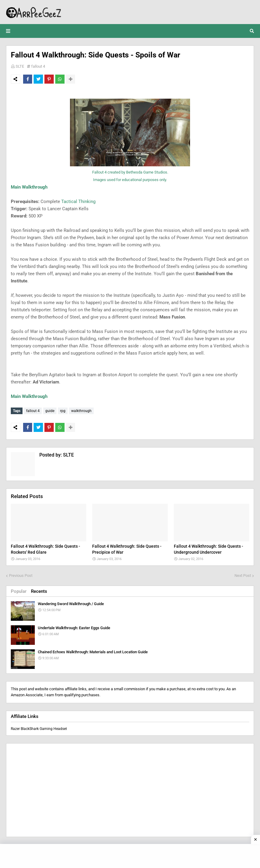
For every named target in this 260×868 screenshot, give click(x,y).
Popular (19, 590)
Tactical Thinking (78, 202)
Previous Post (21, 574)
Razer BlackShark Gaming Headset (39, 728)
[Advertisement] (130, 789)
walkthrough (81, 411)
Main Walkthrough (29, 187)
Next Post (243, 574)
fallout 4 (38, 66)
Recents (39, 590)
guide (50, 411)
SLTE (20, 66)
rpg (63, 411)
